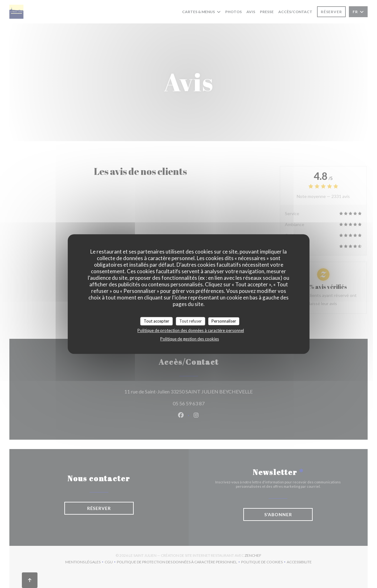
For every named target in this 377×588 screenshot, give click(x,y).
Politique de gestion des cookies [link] (190, 339)
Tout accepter (156, 321)
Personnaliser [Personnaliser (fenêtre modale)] (224, 321)
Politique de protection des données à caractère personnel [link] (191, 330)
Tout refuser (191, 321)
